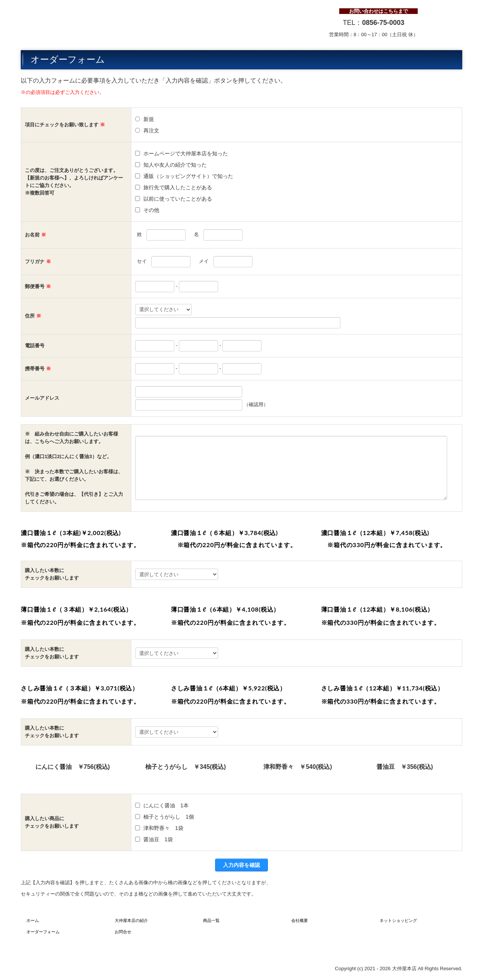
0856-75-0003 (383, 23)
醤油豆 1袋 (158, 839)
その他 (154, 210)
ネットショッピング (398, 920)
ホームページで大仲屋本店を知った (186, 153)
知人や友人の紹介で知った (175, 165)
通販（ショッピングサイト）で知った (188, 176)
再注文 (151, 130)
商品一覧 (211, 920)
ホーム (33, 920)
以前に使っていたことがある (178, 199)
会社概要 (300, 920)
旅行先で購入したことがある (178, 187)
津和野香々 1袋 (163, 828)
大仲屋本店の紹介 (131, 920)
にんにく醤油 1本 (166, 805)
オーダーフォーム (43, 932)
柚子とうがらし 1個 (169, 817)
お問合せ (123, 932)
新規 (149, 119)
